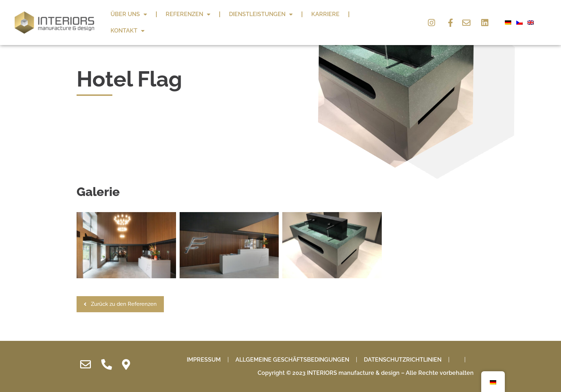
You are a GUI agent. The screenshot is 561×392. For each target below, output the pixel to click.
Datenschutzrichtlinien (403, 370)
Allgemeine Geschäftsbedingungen (292, 370)
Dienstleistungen (261, 14)
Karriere (325, 14)
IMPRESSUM (204, 370)
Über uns (129, 14)
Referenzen (188, 14)
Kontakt (128, 31)
